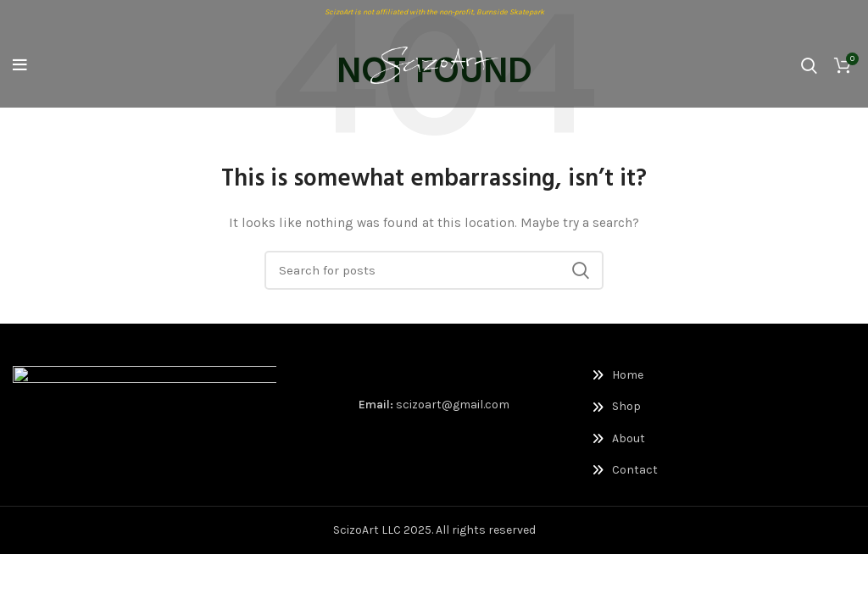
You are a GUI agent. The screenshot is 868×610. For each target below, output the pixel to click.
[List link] (651, 375)
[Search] (809, 65)
